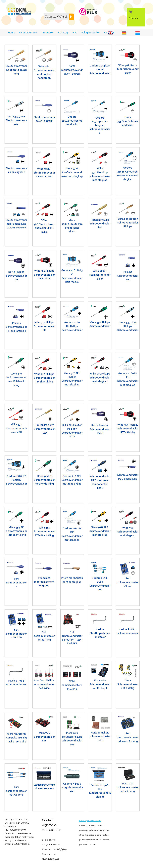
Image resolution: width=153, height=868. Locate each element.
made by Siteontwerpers (90, 821)
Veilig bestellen (91, 33)
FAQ (75, 33)
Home (12, 33)
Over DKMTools (28, 33)
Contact (48, 820)
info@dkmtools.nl (21, 844)
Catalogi (63, 33)
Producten (48, 33)
